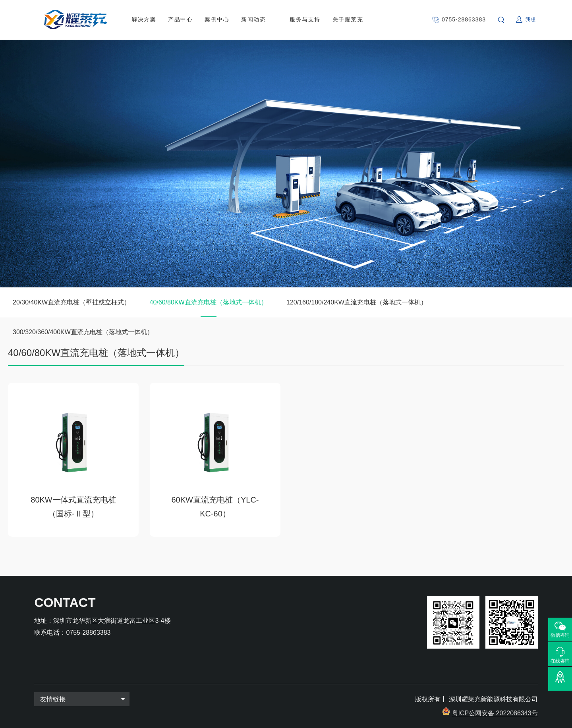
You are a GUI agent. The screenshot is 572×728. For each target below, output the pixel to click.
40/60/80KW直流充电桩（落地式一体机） (209, 302)
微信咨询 (560, 635)
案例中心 (217, 19)
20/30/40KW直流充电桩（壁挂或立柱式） (71, 302)
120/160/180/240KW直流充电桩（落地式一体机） (357, 302)
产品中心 (180, 19)
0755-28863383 (464, 19)
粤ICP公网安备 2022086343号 (495, 713)
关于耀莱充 (348, 19)
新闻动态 (253, 19)
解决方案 (144, 19)
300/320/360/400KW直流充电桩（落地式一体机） (83, 332)
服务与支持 (305, 19)
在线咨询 (560, 661)
